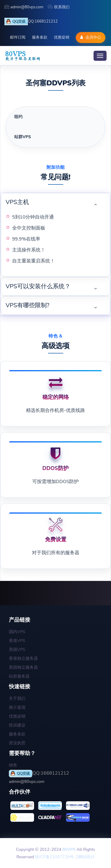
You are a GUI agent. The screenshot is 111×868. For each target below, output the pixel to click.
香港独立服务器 (23, 658)
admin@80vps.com (24, 7)
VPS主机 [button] (17, 202)
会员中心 (90, 37)
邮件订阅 (18, 37)
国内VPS (17, 632)
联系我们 (59, 7)
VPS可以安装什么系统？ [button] (38, 286)
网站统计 (86, 857)
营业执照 (17, 743)
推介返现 (17, 707)
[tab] (55, 117)
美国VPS (17, 650)
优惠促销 (62, 37)
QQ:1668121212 (31, 21)
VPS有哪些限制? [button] (28, 305)
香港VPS (17, 641)
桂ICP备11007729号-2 (56, 857)
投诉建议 (17, 725)
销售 (13, 765)
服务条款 (40, 37)
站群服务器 (19, 676)
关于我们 (17, 699)
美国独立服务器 (23, 667)
